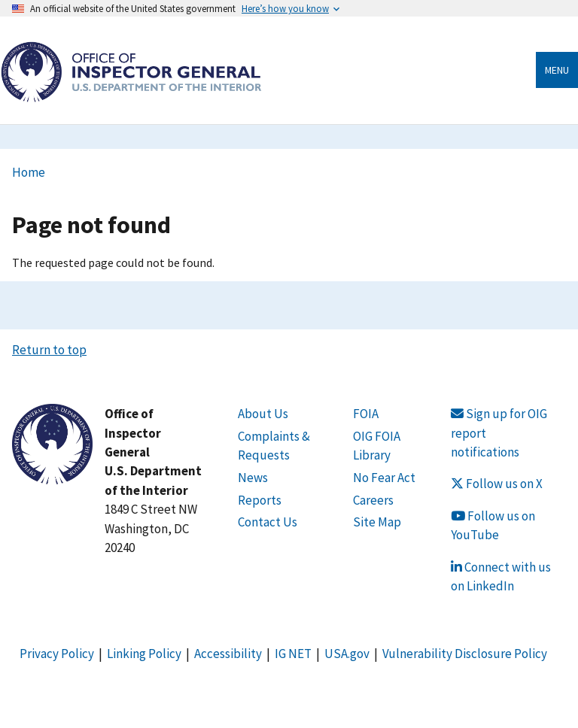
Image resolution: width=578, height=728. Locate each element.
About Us (263, 414)
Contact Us (268, 522)
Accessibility (228, 654)
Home (29, 172)
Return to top (49, 350)
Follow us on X (497, 484)
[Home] (131, 94)
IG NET (293, 654)
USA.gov (347, 654)
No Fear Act (384, 478)
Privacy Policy (57, 654)
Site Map (377, 522)
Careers (373, 500)
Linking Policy (144, 654)
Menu (557, 70)
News (253, 478)
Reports (260, 500)
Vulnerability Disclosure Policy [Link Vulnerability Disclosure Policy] (465, 654)
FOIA (366, 414)
